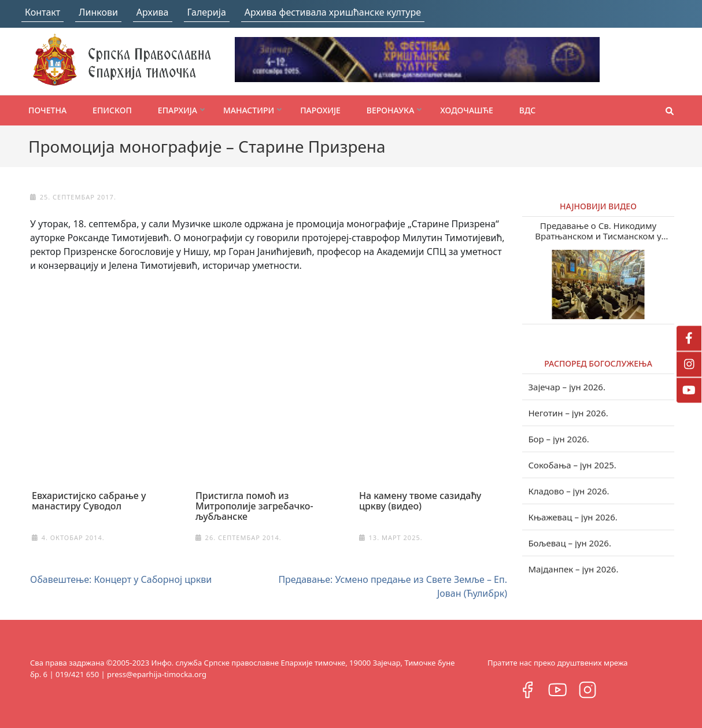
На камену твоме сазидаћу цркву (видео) (420, 501)
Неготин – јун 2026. (568, 413)
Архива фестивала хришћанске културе (333, 12)
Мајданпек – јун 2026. (573, 569)
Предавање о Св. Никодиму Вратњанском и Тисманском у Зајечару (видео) (598, 231)
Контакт (43, 12)
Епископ (112, 110)
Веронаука (390, 110)
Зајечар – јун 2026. (567, 387)
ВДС (528, 110)
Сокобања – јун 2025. (572, 465)
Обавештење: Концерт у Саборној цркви (121, 579)
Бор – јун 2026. (559, 439)
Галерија (207, 12)
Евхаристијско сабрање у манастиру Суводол (89, 501)
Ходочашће (466, 110)
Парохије (320, 110)
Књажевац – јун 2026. (572, 517)
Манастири (249, 110)
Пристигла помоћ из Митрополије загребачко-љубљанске (254, 506)
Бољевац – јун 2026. (570, 543)
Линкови (98, 12)
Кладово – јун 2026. (568, 491)
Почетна (47, 110)
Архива (153, 12)
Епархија (178, 110)
